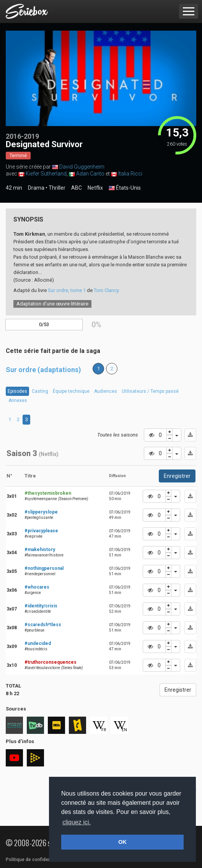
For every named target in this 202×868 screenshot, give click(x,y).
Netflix (95, 188)
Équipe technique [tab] (71, 391)
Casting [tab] (40, 391)
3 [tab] (27, 419)
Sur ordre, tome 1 (67, 290)
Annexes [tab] (18, 400)
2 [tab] (18, 419)
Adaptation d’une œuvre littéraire (52, 304)
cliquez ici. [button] (77, 822)
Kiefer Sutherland (46, 174)
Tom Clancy (106, 290)
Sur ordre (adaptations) (43, 370)
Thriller (57, 188)
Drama (36, 188)
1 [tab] (10, 419)
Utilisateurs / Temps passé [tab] (150, 391)
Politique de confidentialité (34, 860)
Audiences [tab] (106, 391)
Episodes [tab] (17, 391)
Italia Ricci (130, 174)
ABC (77, 188)
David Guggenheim (82, 167)
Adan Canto (90, 174)
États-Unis (125, 188)
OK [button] (122, 842)
